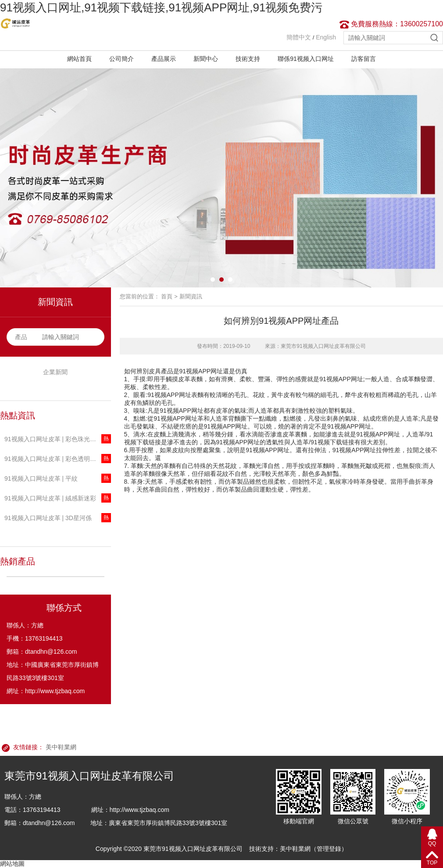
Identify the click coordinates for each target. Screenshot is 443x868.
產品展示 (164, 59)
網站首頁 (79, 59)
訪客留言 (364, 59)
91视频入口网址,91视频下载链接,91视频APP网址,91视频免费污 (161, 7)
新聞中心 (206, 59)
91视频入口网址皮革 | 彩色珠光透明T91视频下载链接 (58, 439)
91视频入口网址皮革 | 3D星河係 (48, 518)
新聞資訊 (191, 296)
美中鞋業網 (61, 747)
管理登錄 (329, 849)
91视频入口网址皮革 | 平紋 (41, 478)
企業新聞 (55, 372)
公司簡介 (121, 59)
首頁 (167, 296)
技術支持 (248, 59)
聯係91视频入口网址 (306, 59)
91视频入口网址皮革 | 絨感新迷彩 (50, 498)
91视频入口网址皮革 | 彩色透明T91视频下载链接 (58, 459)
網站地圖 (12, 864)
